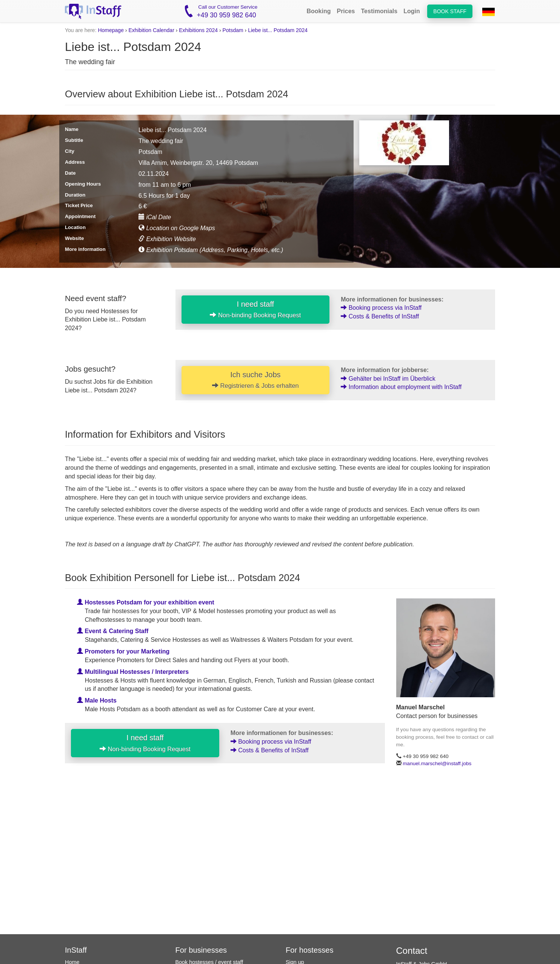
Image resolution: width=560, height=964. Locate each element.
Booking (318, 11)
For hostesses (310, 950)
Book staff (450, 11)
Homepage (111, 30)
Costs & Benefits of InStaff (380, 316)
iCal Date (155, 217)
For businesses (201, 950)
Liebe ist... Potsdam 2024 (278, 30)
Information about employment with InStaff (401, 387)
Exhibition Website (167, 239)
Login (412, 11)
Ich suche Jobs (255, 380)
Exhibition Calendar (151, 30)
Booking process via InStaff (381, 308)
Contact (412, 951)
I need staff (255, 309)
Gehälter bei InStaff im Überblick (388, 379)
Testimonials (379, 11)
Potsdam (233, 30)
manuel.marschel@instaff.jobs (437, 763)
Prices (346, 11)
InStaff (76, 950)
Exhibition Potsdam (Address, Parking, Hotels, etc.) (211, 250)
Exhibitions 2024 (198, 30)
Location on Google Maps (177, 228)
